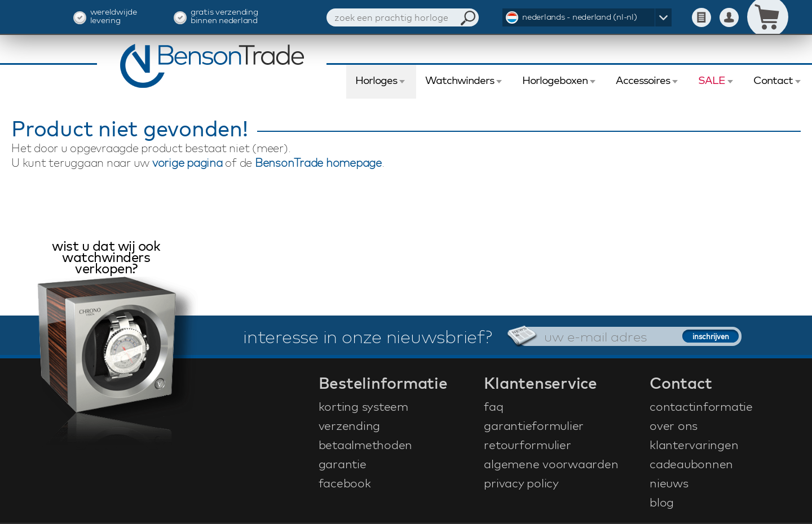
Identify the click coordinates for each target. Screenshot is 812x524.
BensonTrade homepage (318, 163)
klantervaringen (694, 445)
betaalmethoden (366, 445)
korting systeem (363, 406)
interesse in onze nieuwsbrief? (368, 336)
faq (493, 406)
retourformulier (527, 445)
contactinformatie (701, 406)
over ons (674, 425)
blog (662, 502)
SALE (712, 80)
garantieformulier (534, 425)
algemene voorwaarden (551, 464)
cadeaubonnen (691, 464)
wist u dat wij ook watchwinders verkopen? (106, 258)
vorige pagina (187, 163)
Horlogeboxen (555, 80)
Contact (773, 80)
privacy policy (521, 483)
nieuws (669, 483)
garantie (343, 464)
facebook (345, 483)
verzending (350, 425)
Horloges (376, 80)
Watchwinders (460, 80)
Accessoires (643, 80)
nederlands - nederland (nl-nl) (580, 17)
